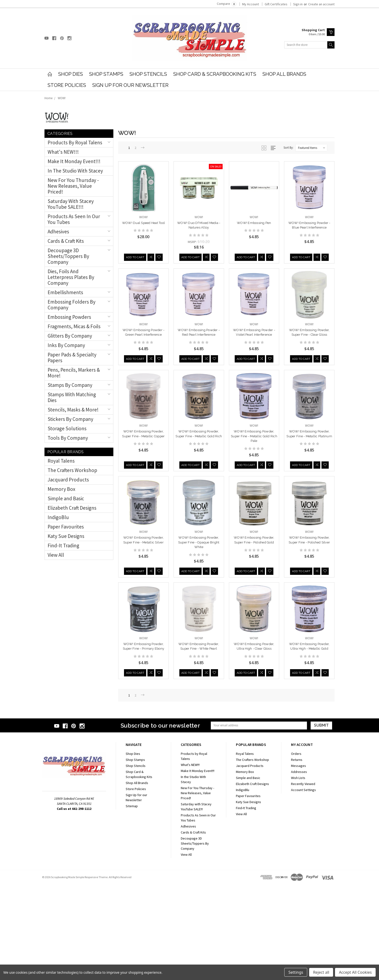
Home (48, 98)
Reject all (321, 972)
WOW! (62, 98)
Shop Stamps (106, 74)
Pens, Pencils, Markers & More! (74, 373)
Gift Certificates (276, 4)
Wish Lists (298, 873)
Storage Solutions (67, 428)
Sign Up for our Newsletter (130, 85)
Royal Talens (61, 461)
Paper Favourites (66, 527)
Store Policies (67, 85)
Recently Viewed (303, 879)
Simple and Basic (66, 498)
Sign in (298, 4)
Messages (299, 861)
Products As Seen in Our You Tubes (74, 219)
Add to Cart (135, 248)
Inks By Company (66, 345)
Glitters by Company (70, 336)
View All (56, 555)
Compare (227, 4)
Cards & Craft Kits (66, 241)
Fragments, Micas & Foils (74, 326)
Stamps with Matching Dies (72, 397)
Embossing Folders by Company (72, 305)
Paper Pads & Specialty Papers (72, 358)
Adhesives (58, 232)
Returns (297, 855)
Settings (296, 972)
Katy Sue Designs (66, 536)
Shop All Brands (284, 74)
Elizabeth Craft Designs (72, 508)
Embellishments (65, 292)
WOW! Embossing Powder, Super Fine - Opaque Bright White (309, 534)
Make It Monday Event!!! (74, 161)
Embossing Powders (69, 317)
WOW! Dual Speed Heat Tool (143, 223)
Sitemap (132, 902)
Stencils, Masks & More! (73, 410)
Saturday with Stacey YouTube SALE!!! (71, 204)
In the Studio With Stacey (75, 171)
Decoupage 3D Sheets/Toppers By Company (68, 256)
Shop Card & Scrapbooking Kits (215, 74)
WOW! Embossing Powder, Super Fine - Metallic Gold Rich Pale (144, 534)
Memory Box (61, 489)
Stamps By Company (70, 385)
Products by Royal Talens (75, 142)
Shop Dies (71, 74)
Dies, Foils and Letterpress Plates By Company (71, 277)
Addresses (299, 867)
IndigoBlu (58, 517)
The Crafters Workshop (72, 470)
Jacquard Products (68, 480)
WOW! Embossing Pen (254, 223)
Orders (296, 849)
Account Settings (303, 885)
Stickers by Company (70, 419)
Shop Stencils (148, 74)
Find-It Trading (63, 546)
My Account (251, 4)
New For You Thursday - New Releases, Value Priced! (73, 186)
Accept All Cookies (355, 972)
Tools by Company (68, 438)
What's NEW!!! (63, 152)
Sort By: (288, 148)
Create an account (321, 4)
